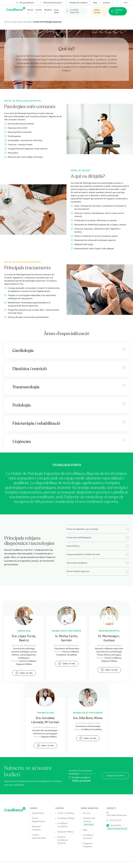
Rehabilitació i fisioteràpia (66, 631)
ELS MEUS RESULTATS (73, 11)
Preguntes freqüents (88, 845)
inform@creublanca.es (117, 815)
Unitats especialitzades (21, 22)
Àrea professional (25, 3)
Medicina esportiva (109, 631)
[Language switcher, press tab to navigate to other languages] (125, 3)
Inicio (7, 22)
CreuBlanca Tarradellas (63, 825)
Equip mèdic (56, 11)
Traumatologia (45, 713)
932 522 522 (116, 820)
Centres (39, 11)
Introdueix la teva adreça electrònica (80, 772)
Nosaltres (48, 11)
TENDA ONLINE (97, 11)
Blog (95, 3)
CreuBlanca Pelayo (66, 818)
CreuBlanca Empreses (88, 837)
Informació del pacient (51, 3)
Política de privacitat (81, 781)
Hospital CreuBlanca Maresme (63, 840)
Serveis (30, 11)
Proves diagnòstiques (38, 820)
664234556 (116, 826)
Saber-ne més (24, 673)
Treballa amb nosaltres (78, 3)
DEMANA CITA (117, 11)
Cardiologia (24, 631)
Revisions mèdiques (36, 828)
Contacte (106, 3)
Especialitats (38, 813)
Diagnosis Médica (65, 832)
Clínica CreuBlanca (66, 813)
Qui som (87, 813)
